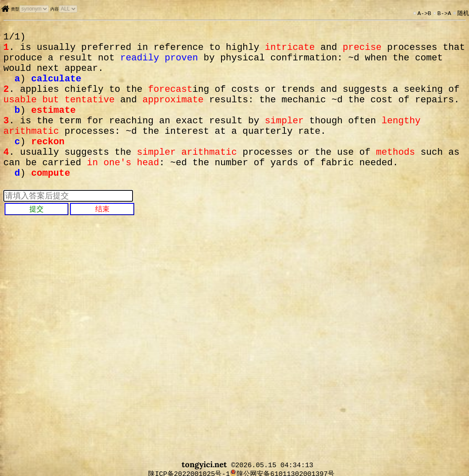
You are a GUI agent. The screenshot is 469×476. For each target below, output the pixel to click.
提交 (36, 238)
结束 (102, 238)
